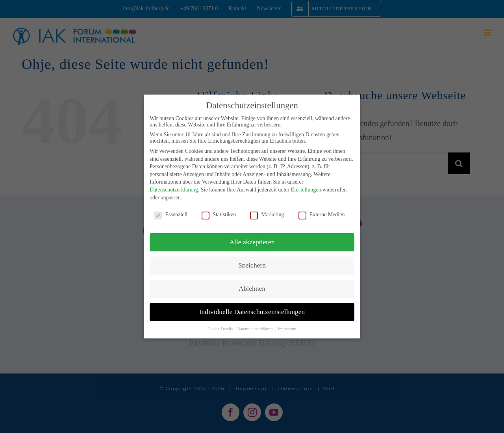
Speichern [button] (252, 265)
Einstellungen (306, 190)
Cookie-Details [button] (220, 329)
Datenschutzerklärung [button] (256, 329)
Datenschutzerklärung (174, 190)
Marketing (267, 215)
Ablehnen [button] (252, 288)
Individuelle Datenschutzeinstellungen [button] (252, 312)
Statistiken (219, 215)
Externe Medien (322, 215)
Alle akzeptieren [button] (252, 242)
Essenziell (171, 215)
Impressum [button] (287, 329)
